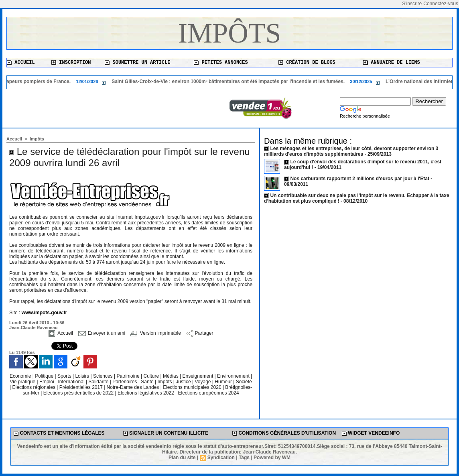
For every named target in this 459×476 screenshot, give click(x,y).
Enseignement (199, 376)
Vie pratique (23, 382)
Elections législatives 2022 (146, 393)
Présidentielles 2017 (82, 387)
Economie (21, 376)
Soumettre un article (137, 63)
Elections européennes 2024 (208, 393)
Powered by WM (272, 458)
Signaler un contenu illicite (166, 433)
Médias (171, 376)
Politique (45, 376)
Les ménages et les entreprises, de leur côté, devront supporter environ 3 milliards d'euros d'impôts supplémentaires (351, 151)
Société (244, 382)
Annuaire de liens (392, 63)
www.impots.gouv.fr (44, 313)
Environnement (233, 376)
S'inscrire (412, 4)
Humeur (224, 382)
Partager (200, 333)
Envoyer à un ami (102, 333)
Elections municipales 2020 (192, 387)
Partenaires (125, 382)
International (72, 382)
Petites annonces (221, 63)
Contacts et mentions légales (59, 433)
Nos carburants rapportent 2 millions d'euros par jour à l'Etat (359, 179)
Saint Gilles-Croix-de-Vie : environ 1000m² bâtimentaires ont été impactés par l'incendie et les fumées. (232, 81)
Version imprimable (155, 333)
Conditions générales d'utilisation (284, 433)
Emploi (47, 382)
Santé (148, 382)
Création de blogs (307, 63)
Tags (244, 458)
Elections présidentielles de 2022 (78, 393)
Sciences (104, 376)
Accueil (21, 63)
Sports (65, 376)
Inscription (71, 63)
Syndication (221, 458)
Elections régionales (35, 387)
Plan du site (182, 458)
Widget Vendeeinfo (371, 433)
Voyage (203, 382)
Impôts (230, 33)
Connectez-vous (441, 4)
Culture (152, 376)
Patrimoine (129, 376)
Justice (184, 382)
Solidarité (99, 382)
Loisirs (83, 376)
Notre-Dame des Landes (134, 387)
